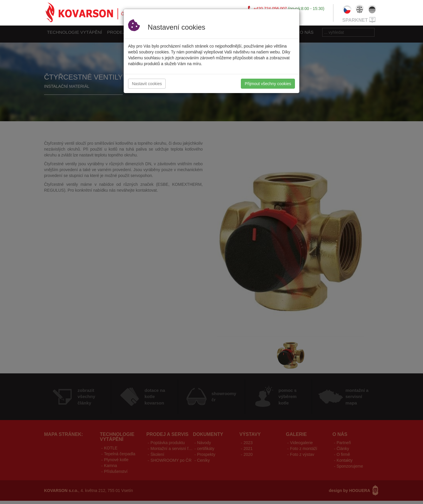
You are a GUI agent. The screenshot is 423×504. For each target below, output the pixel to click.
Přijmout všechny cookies (268, 84)
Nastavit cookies (147, 84)
